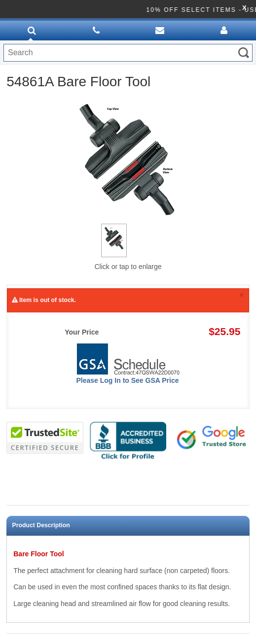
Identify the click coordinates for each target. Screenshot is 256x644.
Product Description (41, 525)
